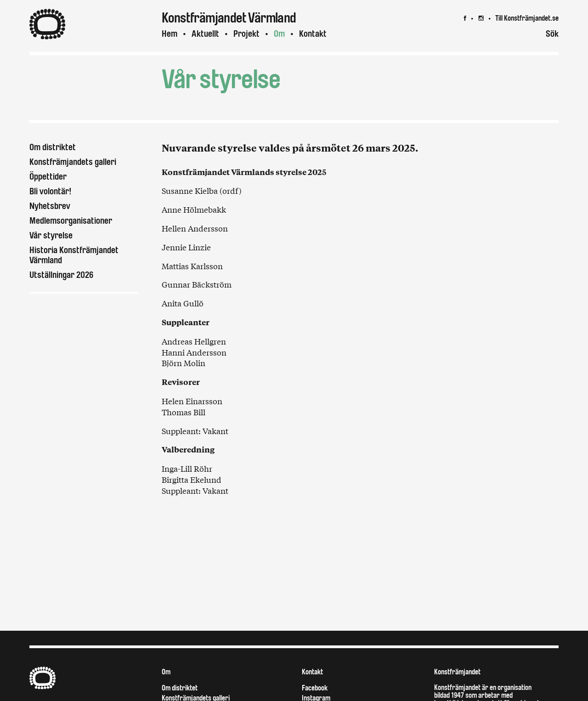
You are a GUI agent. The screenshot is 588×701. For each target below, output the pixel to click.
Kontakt (313, 34)
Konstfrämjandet (457, 672)
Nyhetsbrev (50, 206)
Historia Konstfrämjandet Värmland (74, 255)
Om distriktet (53, 147)
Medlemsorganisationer (71, 221)
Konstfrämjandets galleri (73, 162)
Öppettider (48, 177)
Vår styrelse (51, 235)
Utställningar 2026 (61, 275)
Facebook (315, 688)
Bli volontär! (51, 191)
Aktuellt (205, 34)
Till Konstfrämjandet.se (527, 18)
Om (279, 34)
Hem (170, 34)
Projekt (246, 34)
